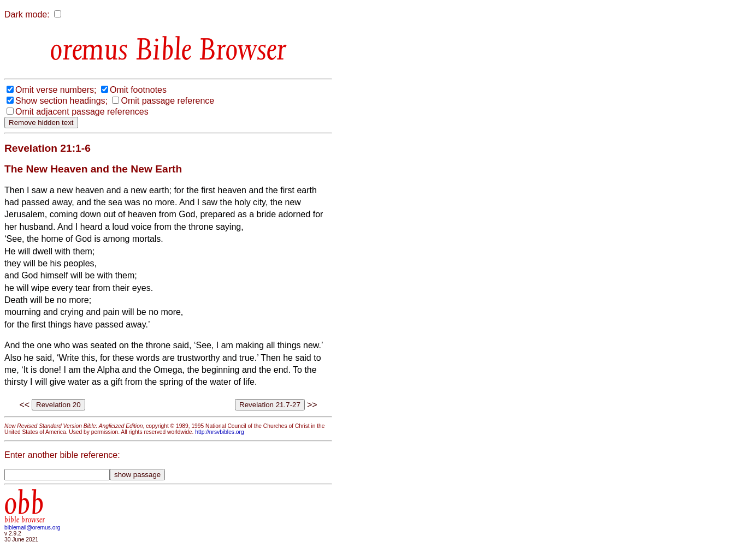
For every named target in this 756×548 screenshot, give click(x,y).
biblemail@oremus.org (33, 528)
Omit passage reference (167, 101)
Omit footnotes (138, 90)
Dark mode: (27, 14)
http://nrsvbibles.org (219, 432)
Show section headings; (61, 101)
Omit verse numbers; (56, 90)
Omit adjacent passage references (82, 112)
